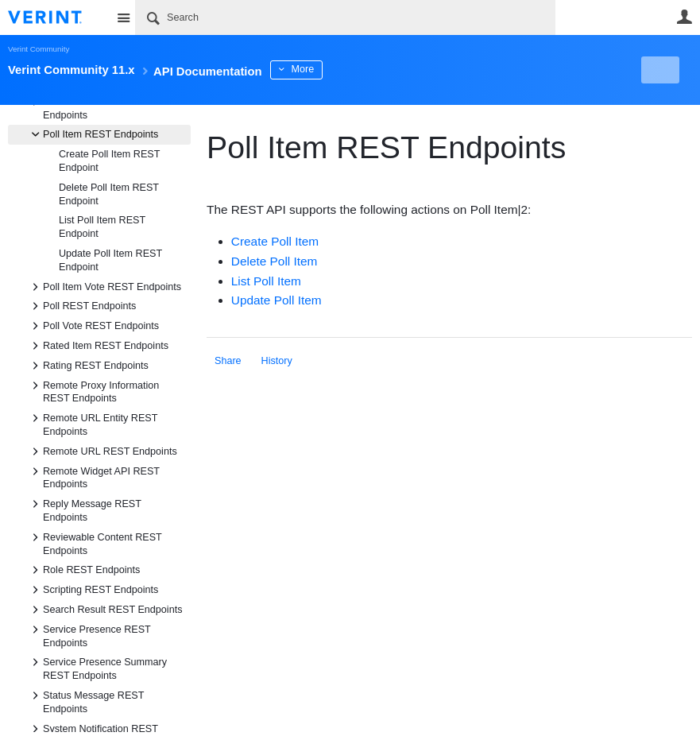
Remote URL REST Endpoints (102, 451)
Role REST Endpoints (83, 570)
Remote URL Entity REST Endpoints (92, 424)
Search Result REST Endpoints (104, 610)
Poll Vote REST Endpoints (93, 326)
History (277, 361)
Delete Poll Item (275, 261)
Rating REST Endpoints (88, 366)
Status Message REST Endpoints (85, 701)
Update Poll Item (277, 300)
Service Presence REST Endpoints (89, 635)
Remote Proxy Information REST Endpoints (93, 391)
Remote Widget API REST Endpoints (93, 477)
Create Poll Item (275, 241)
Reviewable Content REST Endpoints (95, 543)
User (684, 17)
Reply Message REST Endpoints (84, 509)
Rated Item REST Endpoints (98, 346)
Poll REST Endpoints (81, 306)
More (357, 69)
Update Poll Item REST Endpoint (110, 260)
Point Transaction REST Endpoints (88, 107)
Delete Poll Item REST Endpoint (109, 194)
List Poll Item (266, 281)
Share (228, 361)
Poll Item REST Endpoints (93, 134)
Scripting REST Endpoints (93, 590)
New (656, 70)
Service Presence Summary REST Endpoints (97, 668)
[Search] (345, 17)
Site (123, 17)
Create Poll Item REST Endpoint (109, 161)
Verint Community (39, 49)
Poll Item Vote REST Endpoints (104, 287)
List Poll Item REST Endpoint (102, 227)
